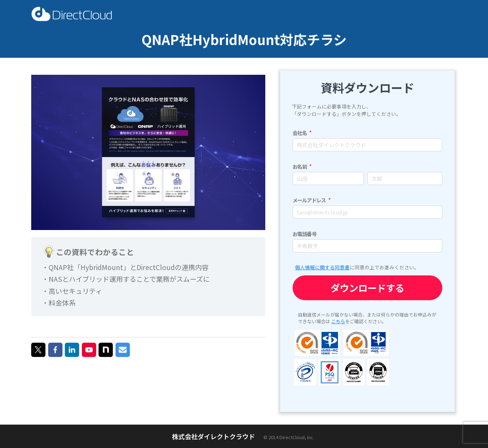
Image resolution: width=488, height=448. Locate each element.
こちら (338, 321)
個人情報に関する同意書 (322, 267)
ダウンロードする (367, 288)
